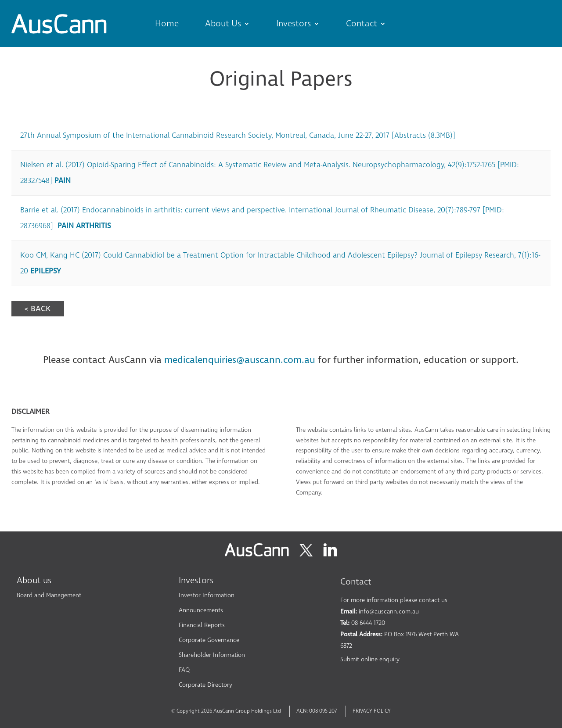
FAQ (184, 670)
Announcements (201, 610)
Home (167, 24)
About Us (223, 24)
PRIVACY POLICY (372, 711)
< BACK (38, 309)
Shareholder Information (212, 655)
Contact (362, 24)
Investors (294, 24)
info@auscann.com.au (389, 611)
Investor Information (207, 595)
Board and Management (49, 595)
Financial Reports (202, 625)
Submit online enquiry (370, 659)
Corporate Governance (209, 640)
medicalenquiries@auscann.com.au (240, 360)
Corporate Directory (205, 685)
